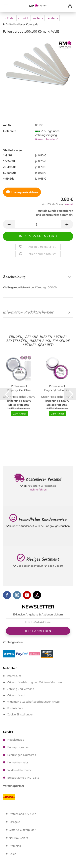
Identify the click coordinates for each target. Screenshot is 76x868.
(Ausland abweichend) (47, 139)
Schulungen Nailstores (22, 755)
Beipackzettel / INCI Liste (23, 778)
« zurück (24, 18)
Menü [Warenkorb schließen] (6, 6)
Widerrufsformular (19, 770)
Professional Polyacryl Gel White (57, 388)
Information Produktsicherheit (28, 313)
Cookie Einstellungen (20, 714)
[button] (9, 224)
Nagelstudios (16, 740)
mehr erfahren (38, 489)
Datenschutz (15, 708)
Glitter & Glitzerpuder (21, 830)
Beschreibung (14, 277)
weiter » (38, 18)
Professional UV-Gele (21, 814)
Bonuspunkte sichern (22, 192)
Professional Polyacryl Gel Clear (19, 388)
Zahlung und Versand (21, 689)
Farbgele (13, 822)
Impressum (14, 676)
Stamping (13, 846)
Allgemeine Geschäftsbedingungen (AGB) (33, 702)
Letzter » (52, 18)
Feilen (11, 854)
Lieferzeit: (10, 131)
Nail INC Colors (17, 838)
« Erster (10, 18)
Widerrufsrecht (17, 695)
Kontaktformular (18, 762)
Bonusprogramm (18, 747)
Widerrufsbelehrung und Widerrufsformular (35, 682)
